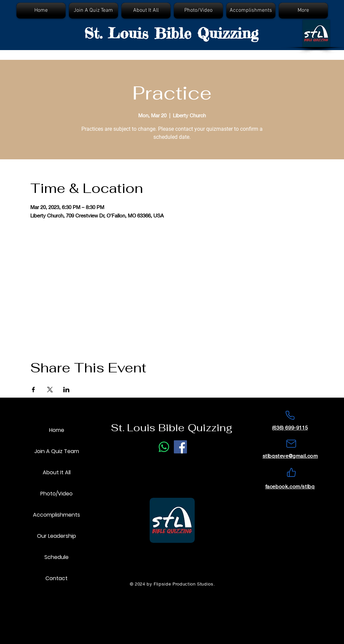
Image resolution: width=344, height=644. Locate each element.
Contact (56, 578)
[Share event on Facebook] (33, 390)
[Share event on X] (50, 390)
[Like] (291, 473)
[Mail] (291, 444)
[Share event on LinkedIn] (66, 390)
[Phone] (290, 415)
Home (57, 430)
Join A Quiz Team (57, 451)
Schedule (56, 557)
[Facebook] (180, 447)
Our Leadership (56, 536)
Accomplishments (56, 515)
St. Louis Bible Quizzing (171, 33)
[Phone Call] (164, 447)
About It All (57, 472)
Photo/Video (56, 494)
